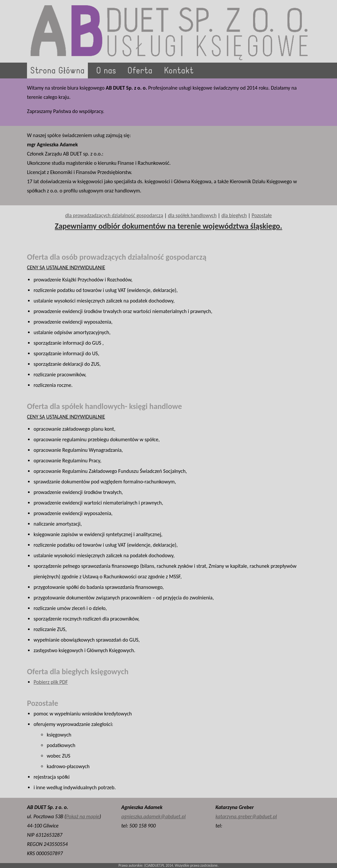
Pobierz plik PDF (51, 682)
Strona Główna (57, 71)
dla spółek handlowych (192, 215)
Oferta (140, 71)
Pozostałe (261, 215)
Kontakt (179, 71)
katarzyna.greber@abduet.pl (246, 816)
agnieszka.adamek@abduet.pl (153, 816)
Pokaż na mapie (83, 816)
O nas (106, 71)
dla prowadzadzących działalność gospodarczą (114, 215)
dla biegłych (234, 215)
